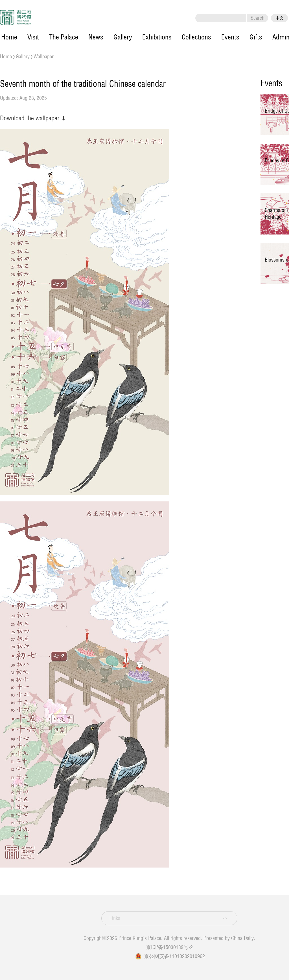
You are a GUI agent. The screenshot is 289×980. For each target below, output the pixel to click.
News (96, 37)
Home (9, 37)
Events (230, 37)
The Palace (64, 37)
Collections (196, 37)
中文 (280, 18)
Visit (33, 37)
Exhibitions (157, 37)
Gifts (256, 37)
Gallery (123, 37)
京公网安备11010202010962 (174, 956)
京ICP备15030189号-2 (169, 947)
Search (258, 18)
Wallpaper (44, 57)
